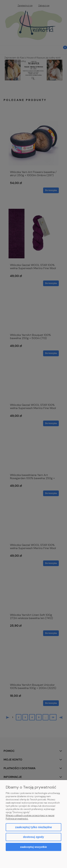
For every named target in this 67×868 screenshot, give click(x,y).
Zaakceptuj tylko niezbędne (33, 827)
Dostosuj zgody (33, 837)
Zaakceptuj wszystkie (33, 847)
